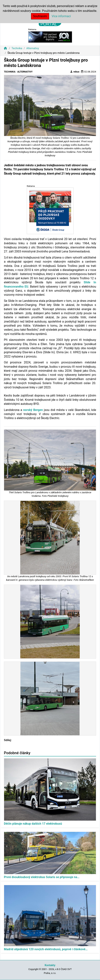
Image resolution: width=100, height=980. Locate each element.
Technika (17, 48)
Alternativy (33, 48)
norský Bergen (33, 410)
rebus (75, 72)
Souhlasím (40, 16)
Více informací (61, 16)
